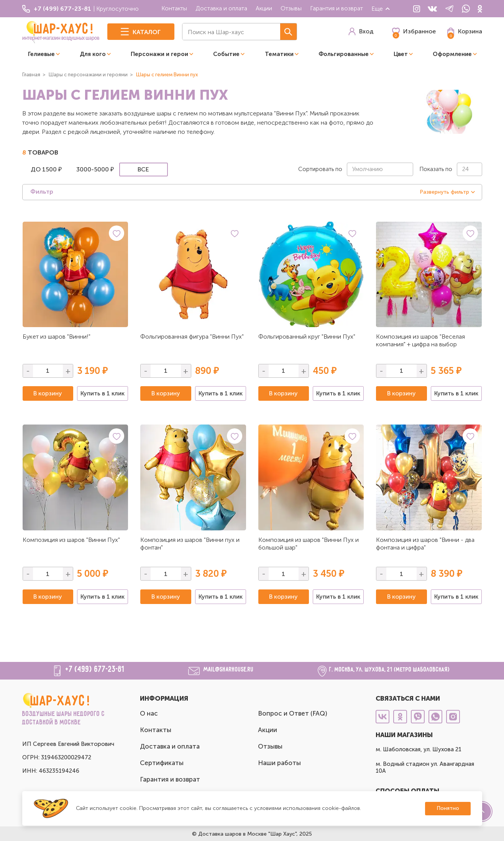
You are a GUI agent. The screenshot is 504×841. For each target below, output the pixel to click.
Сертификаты (162, 763)
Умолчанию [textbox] (368, 169)
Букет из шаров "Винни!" (57, 337)
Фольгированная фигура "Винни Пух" (192, 337)
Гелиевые (41, 54)
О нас (149, 713)
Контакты (174, 8)
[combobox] (380, 169)
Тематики (279, 54)
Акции (264, 8)
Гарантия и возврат (337, 8)
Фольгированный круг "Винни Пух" (307, 337)
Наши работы (279, 763)
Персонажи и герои (159, 54)
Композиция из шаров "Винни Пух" (71, 540)
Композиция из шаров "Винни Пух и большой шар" (309, 544)
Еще (381, 9)
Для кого (93, 54)
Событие (226, 54)
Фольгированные (344, 54)
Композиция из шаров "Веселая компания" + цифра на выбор (420, 340)
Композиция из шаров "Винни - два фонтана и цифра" (425, 544)
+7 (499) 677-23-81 (95, 670)
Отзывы (291, 8)
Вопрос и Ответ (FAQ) (293, 713)
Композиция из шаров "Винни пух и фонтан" (190, 544)
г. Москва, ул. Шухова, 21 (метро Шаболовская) (390, 670)
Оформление (452, 54)
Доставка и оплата (221, 8)
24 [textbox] (465, 169)
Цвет (401, 54)
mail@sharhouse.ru (229, 670)
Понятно (448, 808)
